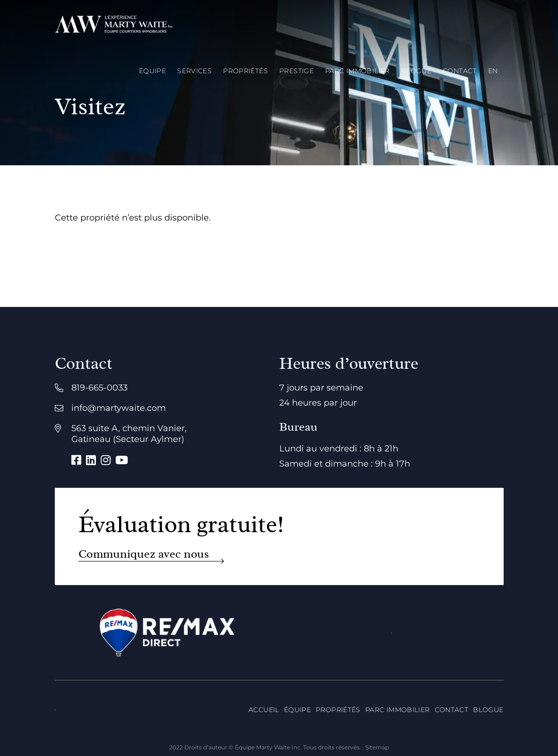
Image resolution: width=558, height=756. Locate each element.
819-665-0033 (99, 388)
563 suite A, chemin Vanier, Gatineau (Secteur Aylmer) (129, 434)
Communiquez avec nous (144, 554)
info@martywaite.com (119, 408)
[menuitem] (493, 71)
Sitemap (377, 747)
